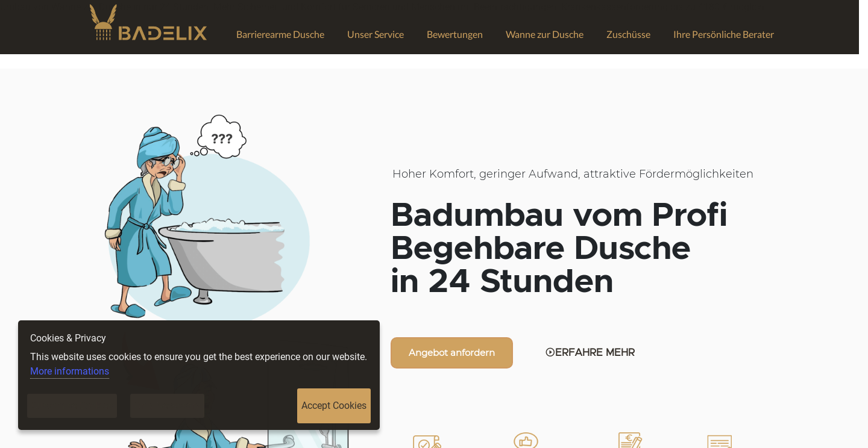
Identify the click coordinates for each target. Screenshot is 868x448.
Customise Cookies (72, 406)
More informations (70, 371)
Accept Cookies (334, 406)
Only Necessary (167, 406)
